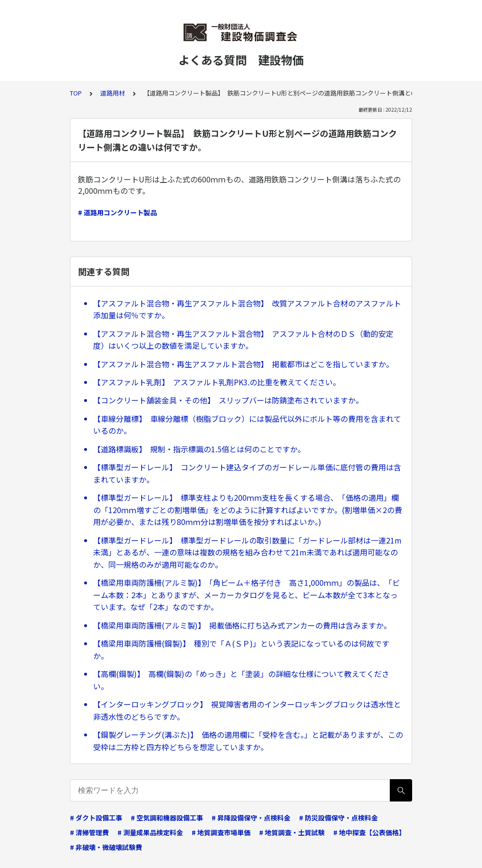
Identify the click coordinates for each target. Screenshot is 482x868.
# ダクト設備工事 (96, 818)
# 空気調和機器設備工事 (167, 818)
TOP (76, 93)
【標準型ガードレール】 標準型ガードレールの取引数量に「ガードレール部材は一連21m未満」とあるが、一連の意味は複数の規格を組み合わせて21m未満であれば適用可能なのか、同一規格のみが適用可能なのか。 (247, 552)
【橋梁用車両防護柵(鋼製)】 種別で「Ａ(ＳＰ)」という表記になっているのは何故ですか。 (241, 649)
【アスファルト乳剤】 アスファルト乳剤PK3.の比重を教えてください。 (217, 382)
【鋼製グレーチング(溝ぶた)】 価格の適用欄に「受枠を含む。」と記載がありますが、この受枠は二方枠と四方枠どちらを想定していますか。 (248, 741)
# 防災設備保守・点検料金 (338, 818)
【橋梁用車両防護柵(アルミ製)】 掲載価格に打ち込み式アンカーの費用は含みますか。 (242, 625)
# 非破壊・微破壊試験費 (106, 847)
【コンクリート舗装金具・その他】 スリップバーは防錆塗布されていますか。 (228, 400)
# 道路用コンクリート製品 (117, 212)
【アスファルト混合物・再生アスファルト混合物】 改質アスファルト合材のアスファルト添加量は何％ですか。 (247, 309)
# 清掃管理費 (89, 832)
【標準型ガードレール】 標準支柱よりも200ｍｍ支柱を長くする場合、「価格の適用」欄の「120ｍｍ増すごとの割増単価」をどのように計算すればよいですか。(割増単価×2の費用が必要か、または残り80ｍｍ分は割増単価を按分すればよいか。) (248, 510)
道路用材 (113, 93)
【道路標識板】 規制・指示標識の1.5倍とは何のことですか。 (199, 449)
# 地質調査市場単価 (221, 832)
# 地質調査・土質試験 (292, 832)
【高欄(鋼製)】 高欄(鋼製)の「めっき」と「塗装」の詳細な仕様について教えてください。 (241, 680)
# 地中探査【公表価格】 (369, 832)
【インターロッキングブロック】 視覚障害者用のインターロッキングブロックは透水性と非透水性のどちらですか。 (247, 710)
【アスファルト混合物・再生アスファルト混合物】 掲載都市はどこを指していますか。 (243, 364)
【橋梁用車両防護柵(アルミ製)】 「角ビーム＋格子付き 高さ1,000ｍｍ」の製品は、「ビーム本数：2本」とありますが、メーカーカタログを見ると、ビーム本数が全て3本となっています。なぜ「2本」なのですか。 (246, 595)
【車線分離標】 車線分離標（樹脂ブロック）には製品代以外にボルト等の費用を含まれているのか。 (247, 425)
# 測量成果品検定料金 (150, 832)
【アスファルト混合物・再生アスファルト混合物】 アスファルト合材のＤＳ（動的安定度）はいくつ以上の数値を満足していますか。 (243, 340)
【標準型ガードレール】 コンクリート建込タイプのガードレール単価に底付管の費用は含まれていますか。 (247, 473)
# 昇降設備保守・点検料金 (251, 818)
